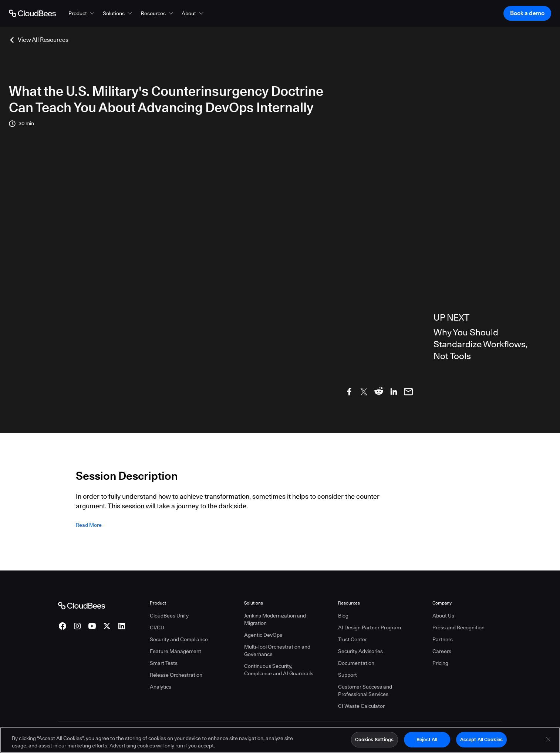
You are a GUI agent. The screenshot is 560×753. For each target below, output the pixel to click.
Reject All (427, 743)
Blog (343, 616)
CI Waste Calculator (361, 706)
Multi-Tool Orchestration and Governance (277, 650)
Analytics (161, 687)
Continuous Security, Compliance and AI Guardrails (279, 670)
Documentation (356, 663)
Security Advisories (360, 651)
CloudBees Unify (169, 616)
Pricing (440, 663)
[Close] (548, 743)
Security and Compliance (179, 639)
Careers (442, 651)
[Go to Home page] (32, 13)
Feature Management (176, 651)
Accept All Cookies (481, 743)
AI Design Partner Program (370, 627)
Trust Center (352, 639)
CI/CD (157, 627)
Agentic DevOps (263, 635)
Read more (89, 525)
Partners (443, 639)
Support (348, 675)
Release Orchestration (176, 675)
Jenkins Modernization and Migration (275, 619)
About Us (443, 616)
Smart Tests (164, 663)
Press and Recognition (458, 627)
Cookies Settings (375, 743)
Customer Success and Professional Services (365, 690)
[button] (82, 13)
